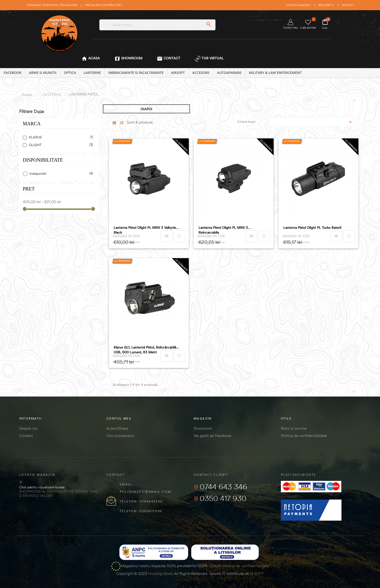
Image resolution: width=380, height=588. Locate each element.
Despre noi (28, 428)
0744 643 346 (220, 487)
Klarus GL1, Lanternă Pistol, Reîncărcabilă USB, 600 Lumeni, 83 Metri (145, 350)
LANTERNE (92, 73)
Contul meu (291, 24)
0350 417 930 (220, 498)
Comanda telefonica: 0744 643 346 (52, 5)
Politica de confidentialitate (304, 436)
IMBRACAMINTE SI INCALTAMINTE (136, 73)
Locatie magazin (298, 5)
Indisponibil (60, 174)
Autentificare (117, 428)
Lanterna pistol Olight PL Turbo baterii (312, 228)
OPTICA (70, 73)
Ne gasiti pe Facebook (213, 436)
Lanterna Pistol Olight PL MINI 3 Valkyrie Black (145, 230)
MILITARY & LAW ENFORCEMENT (275, 73)
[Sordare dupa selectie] (311, 122)
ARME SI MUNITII (43, 73)
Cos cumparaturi (120, 436)
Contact (26, 436)
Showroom (203, 428)
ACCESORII (201, 73)
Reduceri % (326, 5)
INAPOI (146, 109)
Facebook (13, 73)
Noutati (348, 5)
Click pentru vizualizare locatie (42, 487)
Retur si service (294, 428)
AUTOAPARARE (229, 73)
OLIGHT (60, 145)
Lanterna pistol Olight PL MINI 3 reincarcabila (223, 230)
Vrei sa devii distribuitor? (103, 5)
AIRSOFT (178, 73)
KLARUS (60, 137)
